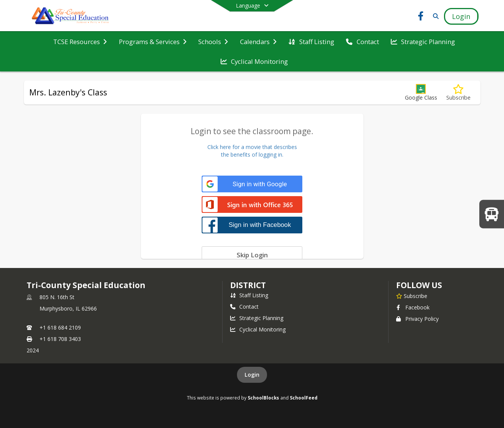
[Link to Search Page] (434, 16)
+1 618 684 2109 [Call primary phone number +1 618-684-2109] (60, 327)
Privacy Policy (417, 319)
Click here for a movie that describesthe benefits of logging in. (252, 151)
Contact (244, 307)
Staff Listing (249, 295)
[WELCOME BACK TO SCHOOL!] (492, 214)
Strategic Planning (257, 318)
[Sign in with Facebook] (252, 225)
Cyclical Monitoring (258, 329)
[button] (421, 93)
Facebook (413, 307)
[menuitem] (80, 42)
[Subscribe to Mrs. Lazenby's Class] (458, 93)
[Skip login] (252, 255)
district (248, 285)
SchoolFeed (304, 398)
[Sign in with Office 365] (252, 205)
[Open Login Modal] (461, 16)
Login (252, 375)
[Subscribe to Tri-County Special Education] (412, 296)
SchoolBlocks (263, 398)
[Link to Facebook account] (420, 17)
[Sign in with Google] (252, 184)
